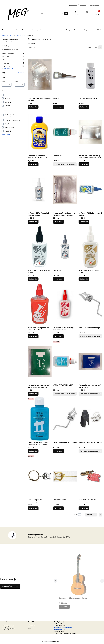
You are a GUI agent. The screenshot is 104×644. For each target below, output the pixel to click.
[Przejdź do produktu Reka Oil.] (65, 75)
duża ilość (8, 124)
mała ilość (8, 131)
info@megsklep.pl (94, 5)
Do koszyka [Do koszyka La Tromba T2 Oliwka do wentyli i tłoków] (84, 222)
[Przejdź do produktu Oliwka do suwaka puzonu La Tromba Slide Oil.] (40, 304)
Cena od (4, 81)
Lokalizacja (31, 625)
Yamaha (7, 106)
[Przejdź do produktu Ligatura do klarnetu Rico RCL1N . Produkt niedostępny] (90, 419)
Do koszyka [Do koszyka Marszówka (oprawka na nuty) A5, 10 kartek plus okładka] (33, 394)
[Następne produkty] (91, 515)
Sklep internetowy (50, 641)
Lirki (13, 60)
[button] (66, 14)
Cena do (17, 81)
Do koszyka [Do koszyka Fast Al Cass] (59, 279)
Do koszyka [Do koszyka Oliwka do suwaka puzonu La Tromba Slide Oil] (33, 336)
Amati (7, 95)
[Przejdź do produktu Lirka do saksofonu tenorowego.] (65, 419)
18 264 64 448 (67, 628)
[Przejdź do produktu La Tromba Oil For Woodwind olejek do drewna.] (40, 189)
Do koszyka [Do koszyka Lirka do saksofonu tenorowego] (59, 451)
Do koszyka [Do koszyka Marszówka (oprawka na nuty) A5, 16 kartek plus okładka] (59, 222)
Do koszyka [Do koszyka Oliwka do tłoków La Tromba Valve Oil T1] (84, 279)
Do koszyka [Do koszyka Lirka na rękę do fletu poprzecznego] (33, 508)
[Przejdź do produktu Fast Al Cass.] (65, 247)
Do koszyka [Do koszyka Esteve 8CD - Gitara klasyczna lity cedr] (64, 607)
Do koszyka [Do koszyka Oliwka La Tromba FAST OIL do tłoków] (33, 279)
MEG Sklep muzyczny (8, 35)
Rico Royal (8, 102)
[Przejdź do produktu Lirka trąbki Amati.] (65, 476)
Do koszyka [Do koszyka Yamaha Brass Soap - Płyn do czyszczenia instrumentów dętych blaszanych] (33, 451)
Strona (90, 47)
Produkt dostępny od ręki (13, 120)
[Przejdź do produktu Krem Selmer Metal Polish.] (90, 75)
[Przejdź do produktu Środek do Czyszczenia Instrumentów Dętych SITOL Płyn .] (40, 132)
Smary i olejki (13, 66)
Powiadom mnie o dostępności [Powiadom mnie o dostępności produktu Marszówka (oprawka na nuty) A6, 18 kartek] (90, 394)
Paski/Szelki (13, 57)
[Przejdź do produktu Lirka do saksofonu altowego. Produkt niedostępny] (90, 304)
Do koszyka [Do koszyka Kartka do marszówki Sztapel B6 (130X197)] (33, 107)
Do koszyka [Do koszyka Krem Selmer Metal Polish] (84, 107)
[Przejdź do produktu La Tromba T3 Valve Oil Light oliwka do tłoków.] (65, 304)
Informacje (31, 627)
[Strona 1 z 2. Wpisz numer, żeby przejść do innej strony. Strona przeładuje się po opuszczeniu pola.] (93, 47)
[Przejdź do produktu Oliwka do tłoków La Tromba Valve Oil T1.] (90, 247)
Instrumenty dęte (20, 35)
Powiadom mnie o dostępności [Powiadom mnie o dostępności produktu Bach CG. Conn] (65, 164)
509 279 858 (74, 5)
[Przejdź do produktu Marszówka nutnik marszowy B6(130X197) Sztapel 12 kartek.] (90, 132)
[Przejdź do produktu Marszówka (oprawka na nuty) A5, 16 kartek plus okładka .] (65, 189)
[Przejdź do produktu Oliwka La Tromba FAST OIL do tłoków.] (40, 247)
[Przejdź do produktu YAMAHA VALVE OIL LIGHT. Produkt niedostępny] (65, 362)
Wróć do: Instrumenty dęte (10, 50)
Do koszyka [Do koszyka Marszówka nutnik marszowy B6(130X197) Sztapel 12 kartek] (84, 164)
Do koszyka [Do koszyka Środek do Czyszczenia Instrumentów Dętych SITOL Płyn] (33, 164)
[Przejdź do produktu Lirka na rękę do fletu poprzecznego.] (40, 476)
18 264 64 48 (83, 5)
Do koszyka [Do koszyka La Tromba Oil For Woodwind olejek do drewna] (33, 222)
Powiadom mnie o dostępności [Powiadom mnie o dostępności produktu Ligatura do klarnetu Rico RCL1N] (90, 451)
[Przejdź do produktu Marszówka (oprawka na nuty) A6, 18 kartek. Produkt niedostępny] (90, 362)
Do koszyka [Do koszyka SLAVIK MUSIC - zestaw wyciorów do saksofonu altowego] (84, 508)
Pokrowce (13, 63)
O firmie (30, 629)
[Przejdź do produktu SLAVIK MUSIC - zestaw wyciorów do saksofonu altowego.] (90, 476)
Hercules (7, 98)
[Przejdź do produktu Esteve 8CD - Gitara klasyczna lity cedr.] (79, 575)
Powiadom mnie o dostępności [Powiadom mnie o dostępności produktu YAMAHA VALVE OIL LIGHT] (65, 394)
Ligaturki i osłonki (13, 53)
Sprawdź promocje (10, 586)
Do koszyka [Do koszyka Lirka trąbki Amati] (59, 508)
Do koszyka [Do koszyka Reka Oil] (59, 107)
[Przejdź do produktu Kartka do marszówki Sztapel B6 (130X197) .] (40, 75)
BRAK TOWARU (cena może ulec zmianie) (13, 116)
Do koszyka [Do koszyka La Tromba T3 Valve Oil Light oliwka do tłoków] (59, 336)
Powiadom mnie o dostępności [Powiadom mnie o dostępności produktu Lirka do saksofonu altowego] (90, 336)
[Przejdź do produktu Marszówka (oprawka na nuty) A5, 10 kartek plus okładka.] (40, 362)
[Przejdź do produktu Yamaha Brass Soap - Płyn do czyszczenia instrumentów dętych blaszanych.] (40, 419)
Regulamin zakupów (8, 625)
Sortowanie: (31, 43)
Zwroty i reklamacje (8, 627)
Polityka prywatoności (8, 629)
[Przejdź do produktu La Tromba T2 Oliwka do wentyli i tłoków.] (90, 189)
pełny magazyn (10, 127)
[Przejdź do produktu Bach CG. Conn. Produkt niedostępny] (65, 132)
